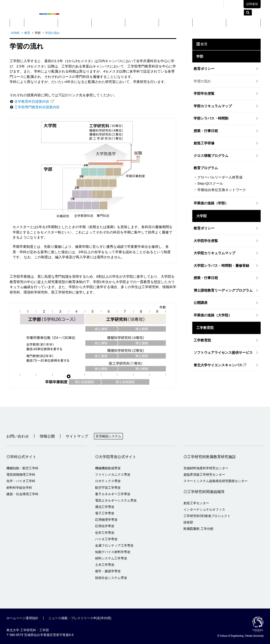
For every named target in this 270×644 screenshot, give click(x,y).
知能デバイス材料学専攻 (113, 552)
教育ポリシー (204, 69)
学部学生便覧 (204, 94)
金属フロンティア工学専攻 (114, 546)
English (235, 4)
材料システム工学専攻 (111, 558)
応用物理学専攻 (106, 520)
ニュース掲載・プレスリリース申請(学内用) (80, 618)
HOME (15, 33)
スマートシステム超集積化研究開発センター (216, 481)
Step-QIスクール (210, 183)
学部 (75, 23)
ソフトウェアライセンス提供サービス (223, 353)
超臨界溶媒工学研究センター (204, 475)
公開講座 (201, 303)
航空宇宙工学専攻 (108, 488)
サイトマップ (77, 436)
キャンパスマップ (183, 4)
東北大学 (159, 4)
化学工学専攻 (105, 533)
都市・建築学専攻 (108, 571)
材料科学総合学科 (19, 488)
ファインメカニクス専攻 (113, 475)
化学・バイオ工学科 (21, 481)
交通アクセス (210, 4)
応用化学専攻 (105, 526)
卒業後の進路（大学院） (213, 315)
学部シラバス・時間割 (211, 118)
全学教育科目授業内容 (32, 102)
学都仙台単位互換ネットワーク (222, 190)
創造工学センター (196, 503)
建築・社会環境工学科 (22, 494)
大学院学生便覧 (206, 241)
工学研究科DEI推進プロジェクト (207, 516)
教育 (142, 23)
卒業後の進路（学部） (211, 203)
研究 (175, 23)
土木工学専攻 (105, 565)
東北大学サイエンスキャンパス (218, 365)
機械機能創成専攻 (108, 468)
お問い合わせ (18, 436)
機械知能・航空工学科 (22, 468)
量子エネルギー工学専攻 (113, 494)
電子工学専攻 (105, 513)
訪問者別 (252, 4)
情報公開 (47, 436)
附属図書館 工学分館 (198, 529)
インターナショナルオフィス (204, 510)
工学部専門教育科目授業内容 (37, 107)
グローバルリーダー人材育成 (220, 177)
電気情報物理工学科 (21, 475)
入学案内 (209, 23)
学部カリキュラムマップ (213, 106)
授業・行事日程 (206, 131)
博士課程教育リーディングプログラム (223, 290)
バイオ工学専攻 (106, 539)
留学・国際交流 (243, 23)
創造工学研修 (204, 143)
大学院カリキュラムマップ (214, 253)
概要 (41, 23)
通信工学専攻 (105, 507)
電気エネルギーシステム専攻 (116, 500)
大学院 (108, 23)
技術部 (188, 522)
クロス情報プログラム (211, 156)
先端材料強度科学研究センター (206, 468)
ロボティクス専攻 (108, 481)
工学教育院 (202, 340)
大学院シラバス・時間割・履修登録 (221, 266)
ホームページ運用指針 (22, 618)
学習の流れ (52, 33)
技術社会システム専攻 (111, 578)
